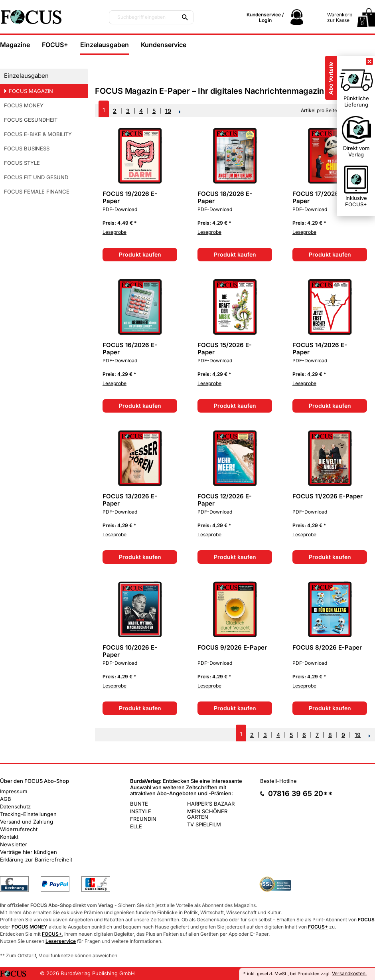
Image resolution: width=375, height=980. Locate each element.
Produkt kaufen (140, 254)
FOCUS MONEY (24, 105)
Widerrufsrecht (19, 829)
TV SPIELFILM (204, 824)
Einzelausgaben (105, 45)
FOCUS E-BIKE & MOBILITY (38, 134)
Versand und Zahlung (27, 822)
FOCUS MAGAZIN (31, 91)
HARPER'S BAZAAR (211, 804)
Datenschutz (15, 806)
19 (168, 111)
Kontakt (9, 837)
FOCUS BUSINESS (27, 148)
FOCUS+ (55, 45)
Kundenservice (164, 45)
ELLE (136, 826)
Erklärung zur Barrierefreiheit (36, 859)
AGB (6, 799)
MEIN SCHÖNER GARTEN (207, 814)
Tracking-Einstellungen (28, 814)
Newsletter (14, 844)
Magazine (15, 45)
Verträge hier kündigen (29, 852)
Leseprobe (114, 232)
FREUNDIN (143, 819)
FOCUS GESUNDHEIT (31, 120)
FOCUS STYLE (22, 163)
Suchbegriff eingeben (141, 17)
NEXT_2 (180, 112)
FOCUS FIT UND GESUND (36, 177)
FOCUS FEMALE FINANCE (37, 192)
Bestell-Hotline (278, 781)
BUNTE (139, 804)
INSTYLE (141, 811)
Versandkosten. (349, 973)
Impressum (14, 791)
